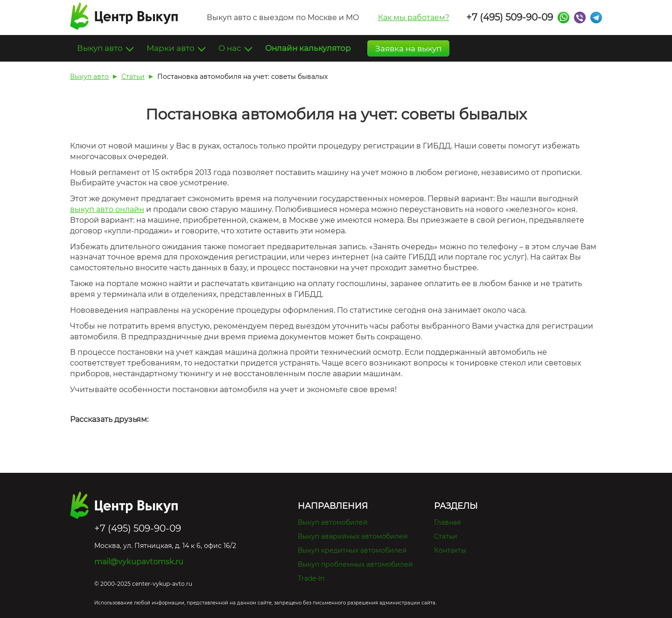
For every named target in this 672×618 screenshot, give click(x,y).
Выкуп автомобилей (333, 522)
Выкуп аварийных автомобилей (353, 536)
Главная (447, 522)
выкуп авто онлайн (107, 209)
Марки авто (171, 48)
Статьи (446, 536)
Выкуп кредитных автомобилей (352, 550)
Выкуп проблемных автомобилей (355, 564)
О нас (231, 48)
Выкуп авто (101, 48)
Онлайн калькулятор (308, 48)
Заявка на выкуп (408, 49)
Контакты (450, 550)
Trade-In (311, 578)
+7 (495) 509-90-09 (510, 17)
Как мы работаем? (414, 18)
